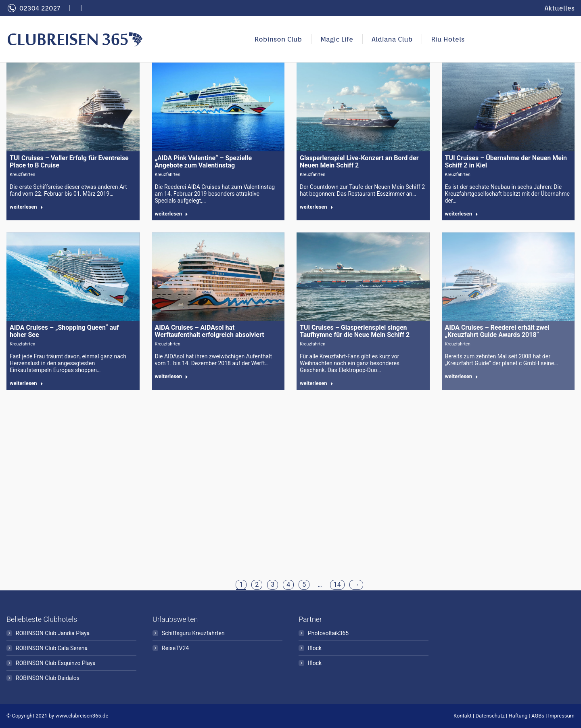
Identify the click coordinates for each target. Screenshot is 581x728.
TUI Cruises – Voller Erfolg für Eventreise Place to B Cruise (69, 162)
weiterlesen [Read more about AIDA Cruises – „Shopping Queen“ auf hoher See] (26, 383)
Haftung (518, 716)
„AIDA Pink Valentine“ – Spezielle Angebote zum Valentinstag (204, 162)
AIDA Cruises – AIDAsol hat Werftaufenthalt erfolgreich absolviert (210, 331)
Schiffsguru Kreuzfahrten (193, 633)
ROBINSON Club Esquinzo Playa (56, 663)
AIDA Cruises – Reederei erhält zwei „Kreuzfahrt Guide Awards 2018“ (497, 331)
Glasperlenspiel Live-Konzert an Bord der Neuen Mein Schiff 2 (359, 162)
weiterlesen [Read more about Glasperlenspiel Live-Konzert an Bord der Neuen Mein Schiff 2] (317, 207)
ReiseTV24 (175, 648)
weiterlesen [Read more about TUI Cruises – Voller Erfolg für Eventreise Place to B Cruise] (26, 207)
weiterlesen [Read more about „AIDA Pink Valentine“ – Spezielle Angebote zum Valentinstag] (172, 214)
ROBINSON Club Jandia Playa (53, 633)
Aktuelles (560, 8)
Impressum (561, 716)
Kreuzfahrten (22, 175)
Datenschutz (490, 716)
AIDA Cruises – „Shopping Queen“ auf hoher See (64, 331)
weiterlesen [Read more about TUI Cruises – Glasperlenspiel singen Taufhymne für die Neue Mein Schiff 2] (317, 383)
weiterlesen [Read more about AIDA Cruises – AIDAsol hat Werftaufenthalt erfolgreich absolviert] (172, 376)
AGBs (538, 716)
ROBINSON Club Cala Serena (52, 648)
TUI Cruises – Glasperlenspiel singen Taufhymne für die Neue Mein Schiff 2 (355, 331)
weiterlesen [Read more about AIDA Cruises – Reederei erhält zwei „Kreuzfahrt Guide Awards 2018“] (462, 376)
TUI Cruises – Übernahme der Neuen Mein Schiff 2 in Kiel (506, 162)
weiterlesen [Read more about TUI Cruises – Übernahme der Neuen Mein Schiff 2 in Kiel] (462, 214)
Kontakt (463, 716)
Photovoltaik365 (328, 633)
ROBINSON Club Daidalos (48, 678)
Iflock (315, 648)
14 (337, 585)
